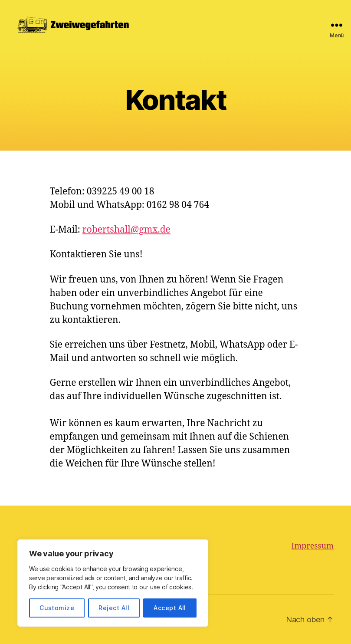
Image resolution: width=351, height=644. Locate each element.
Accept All (170, 608)
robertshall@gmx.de (126, 230)
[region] (113, 583)
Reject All (114, 608)
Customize (57, 608)
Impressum (313, 546)
